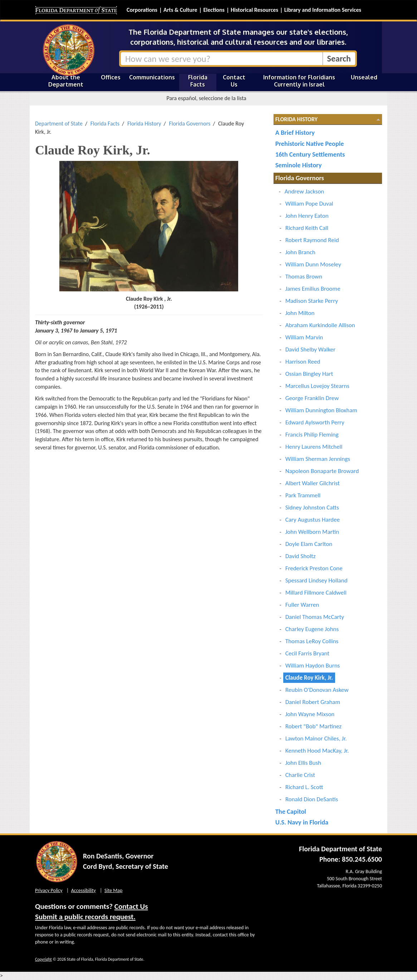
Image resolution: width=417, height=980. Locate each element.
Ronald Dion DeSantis (312, 799)
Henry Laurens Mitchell (314, 447)
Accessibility (84, 890)
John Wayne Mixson (310, 714)
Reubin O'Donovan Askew (317, 690)
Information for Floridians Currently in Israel (299, 81)
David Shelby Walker (310, 349)
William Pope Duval (309, 204)
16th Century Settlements (310, 154)
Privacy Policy (49, 890)
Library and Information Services (323, 10)
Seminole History (299, 165)
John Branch (300, 252)
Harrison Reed (303, 362)
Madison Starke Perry (312, 301)
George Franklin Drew (312, 398)
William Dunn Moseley (313, 264)
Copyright (43, 959)
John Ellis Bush (303, 763)
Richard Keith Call (307, 228)
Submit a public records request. (85, 917)
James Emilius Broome (313, 289)
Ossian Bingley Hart (309, 374)
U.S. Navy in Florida (302, 822)
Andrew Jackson (305, 191)
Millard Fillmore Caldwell (316, 593)
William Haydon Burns (313, 666)
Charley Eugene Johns (312, 629)
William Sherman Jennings (318, 459)
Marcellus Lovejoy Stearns (317, 386)
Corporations (142, 10)
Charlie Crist (300, 775)
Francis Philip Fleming (312, 435)
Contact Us (234, 81)
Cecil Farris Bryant (307, 653)
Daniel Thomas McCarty (315, 617)
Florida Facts (198, 81)
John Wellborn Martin (312, 532)
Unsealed (364, 77)
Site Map (113, 890)
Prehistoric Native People (310, 144)
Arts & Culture (180, 10)
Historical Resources (254, 10)
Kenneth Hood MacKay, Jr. (317, 751)
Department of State (59, 124)
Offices (111, 77)
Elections (214, 10)
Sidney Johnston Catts (312, 508)
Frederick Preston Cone (314, 568)
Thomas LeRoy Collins (312, 641)
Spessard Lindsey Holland (317, 580)
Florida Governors (190, 124)
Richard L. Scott (304, 787)
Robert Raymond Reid (312, 240)
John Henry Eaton (307, 216)
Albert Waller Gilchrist (313, 483)
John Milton (300, 313)
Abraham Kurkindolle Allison (320, 325)
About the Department (66, 81)
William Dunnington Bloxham (321, 410)
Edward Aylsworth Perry (315, 422)
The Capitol (291, 811)
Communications (152, 77)
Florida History (144, 124)
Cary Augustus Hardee (313, 520)
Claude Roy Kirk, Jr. (309, 678)
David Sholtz (301, 556)
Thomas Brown (304, 277)
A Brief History (295, 132)
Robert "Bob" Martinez (313, 726)
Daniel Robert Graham (313, 702)
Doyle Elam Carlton (309, 544)
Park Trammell (303, 495)
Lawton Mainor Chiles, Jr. (316, 738)
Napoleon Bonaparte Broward (322, 471)
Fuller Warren (302, 605)
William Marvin (304, 337)
